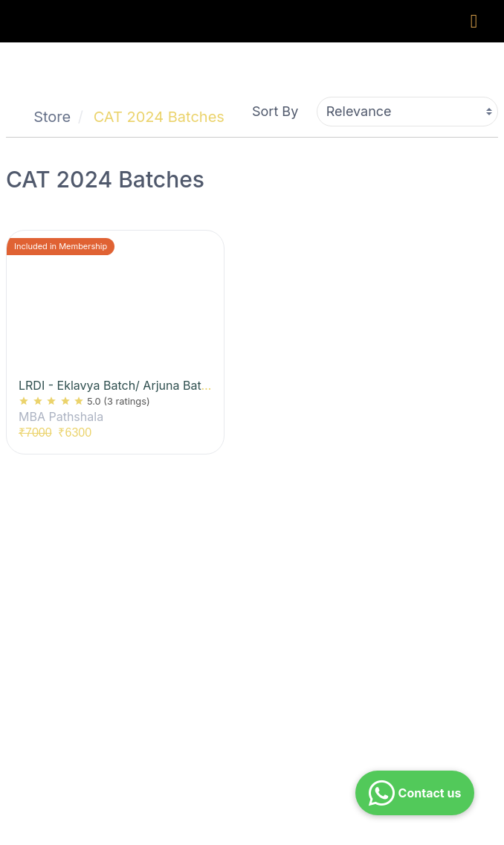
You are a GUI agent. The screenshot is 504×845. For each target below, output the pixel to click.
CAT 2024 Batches (159, 117)
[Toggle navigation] (474, 21)
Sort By (275, 111)
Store (52, 117)
